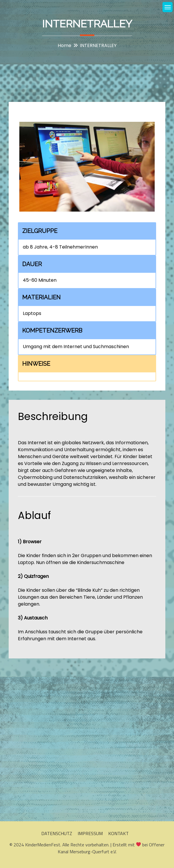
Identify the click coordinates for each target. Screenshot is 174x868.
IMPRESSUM (90, 833)
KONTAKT (118, 833)
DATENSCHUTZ (57, 833)
